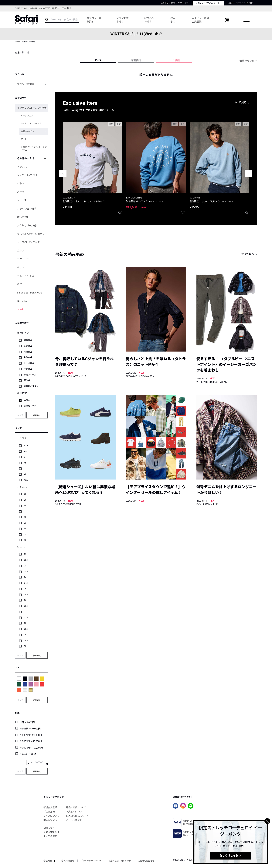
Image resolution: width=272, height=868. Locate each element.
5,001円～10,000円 (30, 729)
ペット (21, 267)
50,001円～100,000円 (32, 748)
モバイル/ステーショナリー (32, 234)
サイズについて (51, 816)
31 (25, 511)
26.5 (26, 606)
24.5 (26, 583)
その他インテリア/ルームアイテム (34, 149)
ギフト (21, 284)
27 (25, 612)
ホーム (18, 42)
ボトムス (22, 487)
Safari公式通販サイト (208, 3)
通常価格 (136, 60)
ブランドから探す (120, 20)
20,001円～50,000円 (31, 741)
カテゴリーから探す (93, 20)
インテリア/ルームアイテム (32, 108)
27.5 (26, 618)
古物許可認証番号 (146, 861)
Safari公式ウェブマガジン (175, 3)
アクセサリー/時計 (27, 226)
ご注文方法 (49, 812)
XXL (26, 480)
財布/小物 (22, 217)
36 (25, 540)
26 (25, 600)
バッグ (21, 192)
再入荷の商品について (77, 816)
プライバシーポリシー (91, 861)
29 (25, 500)
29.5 (26, 641)
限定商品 (28, 352)
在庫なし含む (30, 406)
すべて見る (240, 102)
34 (25, 529)
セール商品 (29, 363)
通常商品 (28, 340)
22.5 (26, 560)
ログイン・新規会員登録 (197, 20)
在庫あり (28, 400)
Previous (63, 173)
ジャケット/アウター (28, 175)
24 (25, 577)
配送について (50, 820)
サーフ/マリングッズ (28, 242)
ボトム (21, 183)
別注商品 (28, 357)
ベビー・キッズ (26, 276)
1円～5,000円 (27, 722)
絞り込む (37, 415)
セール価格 (174, 60)
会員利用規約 (68, 861)
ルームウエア (27, 116)
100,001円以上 (28, 754)
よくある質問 (50, 836)
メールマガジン (74, 820)
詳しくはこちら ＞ (231, 856)
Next (248, 173)
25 (25, 589)
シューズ (22, 200)
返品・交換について (76, 807)
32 (25, 517)
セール (21, 309)
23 (25, 566)
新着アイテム (30, 375)
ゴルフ (21, 251)
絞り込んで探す (146, 20)
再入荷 (27, 380)
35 (25, 534)
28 (25, 494)
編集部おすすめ (31, 386)
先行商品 (28, 346)
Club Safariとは (51, 832)
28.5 (26, 629)
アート (24, 139)
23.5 (26, 572)
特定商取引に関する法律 (120, 861)
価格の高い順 (247, 61)
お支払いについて (75, 812)
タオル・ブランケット (31, 124)
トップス (22, 167)
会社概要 (49, 861)
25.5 (26, 595)
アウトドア (23, 259)
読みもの (170, 20)
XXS (26, 445)
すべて (98, 60)
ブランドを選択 (26, 84)
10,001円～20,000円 (31, 735)
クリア (20, 415)
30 (25, 506)
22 (25, 554)
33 (25, 523)
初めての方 (49, 828)
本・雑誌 (22, 301)
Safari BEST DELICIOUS (240, 3)
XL (25, 474)
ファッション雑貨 (27, 209)
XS (25, 451)
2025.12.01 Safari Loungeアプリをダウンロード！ (43, 8)
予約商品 (28, 369)
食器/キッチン (27, 131)
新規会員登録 (50, 807)
